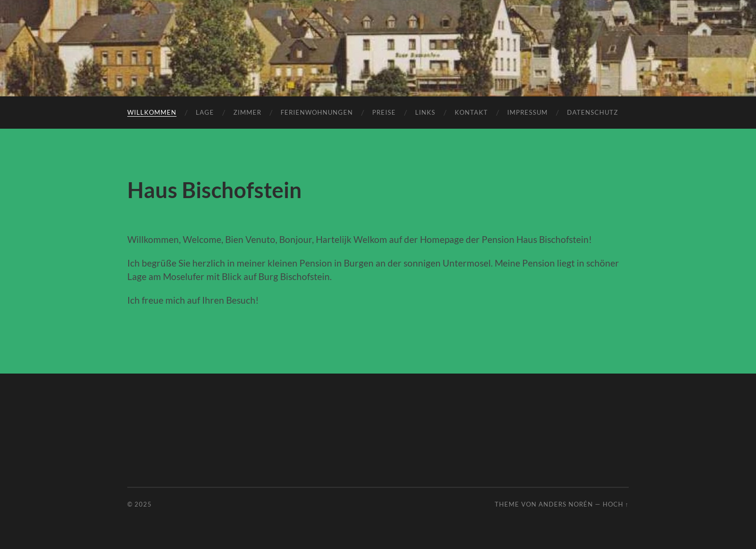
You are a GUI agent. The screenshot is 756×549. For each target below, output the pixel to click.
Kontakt (471, 112)
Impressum (527, 112)
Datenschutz (593, 112)
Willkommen (152, 112)
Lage (205, 112)
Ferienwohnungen (317, 112)
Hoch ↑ (616, 504)
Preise (384, 112)
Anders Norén (566, 504)
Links (425, 112)
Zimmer (247, 112)
